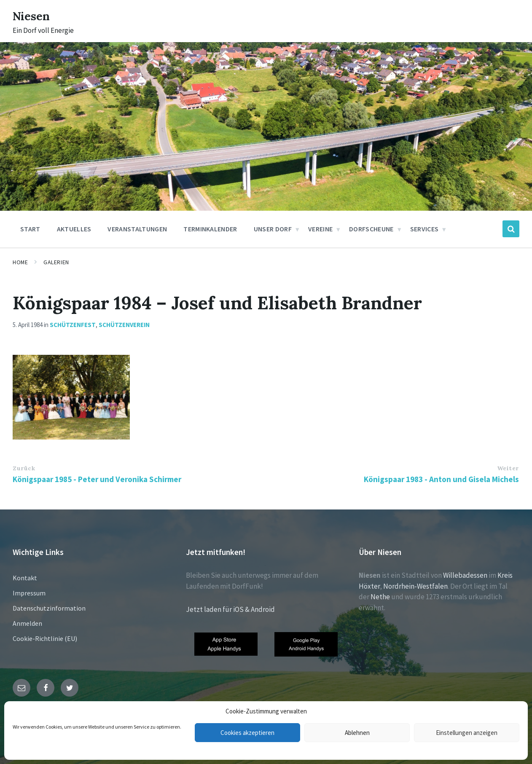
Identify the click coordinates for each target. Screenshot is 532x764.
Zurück (24, 468)
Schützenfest (73, 325)
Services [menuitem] (425, 229)
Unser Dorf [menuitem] (273, 229)
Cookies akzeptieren (247, 733)
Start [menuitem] (30, 229)
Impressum (29, 593)
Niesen (34, 16)
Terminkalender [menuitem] (210, 229)
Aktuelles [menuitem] (74, 229)
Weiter (508, 468)
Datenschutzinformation (49, 608)
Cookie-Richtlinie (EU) (45, 638)
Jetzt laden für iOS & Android (230, 609)
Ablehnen (357, 733)
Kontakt (25, 578)
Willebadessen (465, 575)
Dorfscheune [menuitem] (371, 229)
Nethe (380, 597)
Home (20, 262)
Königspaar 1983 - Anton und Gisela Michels (441, 479)
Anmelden (27, 623)
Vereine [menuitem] (320, 229)
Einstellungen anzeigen (467, 733)
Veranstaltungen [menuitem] (137, 229)
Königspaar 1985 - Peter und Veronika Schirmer (97, 479)
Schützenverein (124, 325)
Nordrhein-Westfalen (415, 586)
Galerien (56, 262)
